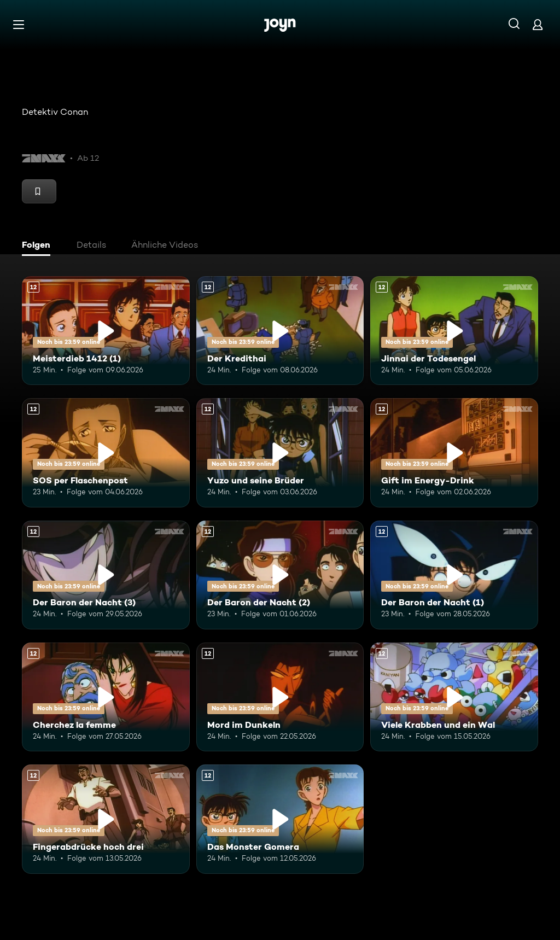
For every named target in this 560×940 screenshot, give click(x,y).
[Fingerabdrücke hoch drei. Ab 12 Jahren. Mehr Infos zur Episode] (106, 819)
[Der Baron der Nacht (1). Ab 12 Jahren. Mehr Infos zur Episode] (454, 575)
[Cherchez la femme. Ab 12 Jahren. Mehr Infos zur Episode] (106, 697)
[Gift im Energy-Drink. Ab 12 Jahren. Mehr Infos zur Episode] (454, 453)
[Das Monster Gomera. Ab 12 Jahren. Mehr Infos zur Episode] (280, 819)
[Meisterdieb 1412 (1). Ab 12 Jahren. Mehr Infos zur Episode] (106, 331)
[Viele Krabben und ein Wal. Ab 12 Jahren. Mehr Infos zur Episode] (454, 697)
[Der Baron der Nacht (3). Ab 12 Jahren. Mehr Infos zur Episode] (106, 575)
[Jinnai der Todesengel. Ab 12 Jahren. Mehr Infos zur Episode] (454, 331)
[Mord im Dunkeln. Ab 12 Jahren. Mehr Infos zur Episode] (280, 697)
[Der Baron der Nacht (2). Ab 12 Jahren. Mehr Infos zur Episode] (280, 575)
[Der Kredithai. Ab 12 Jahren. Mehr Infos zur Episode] (280, 331)
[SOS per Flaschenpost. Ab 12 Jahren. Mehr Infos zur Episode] (106, 453)
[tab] (39, 246)
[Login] (538, 24)
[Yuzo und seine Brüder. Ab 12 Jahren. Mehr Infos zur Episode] (280, 453)
